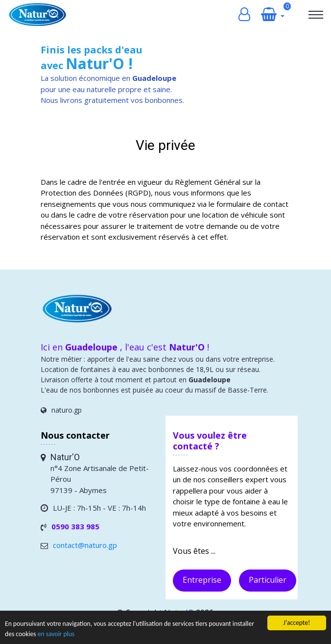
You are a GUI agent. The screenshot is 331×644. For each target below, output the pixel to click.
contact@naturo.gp (85, 545)
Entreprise (202, 580)
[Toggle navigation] (316, 15)
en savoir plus (56, 634)
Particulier (268, 580)
